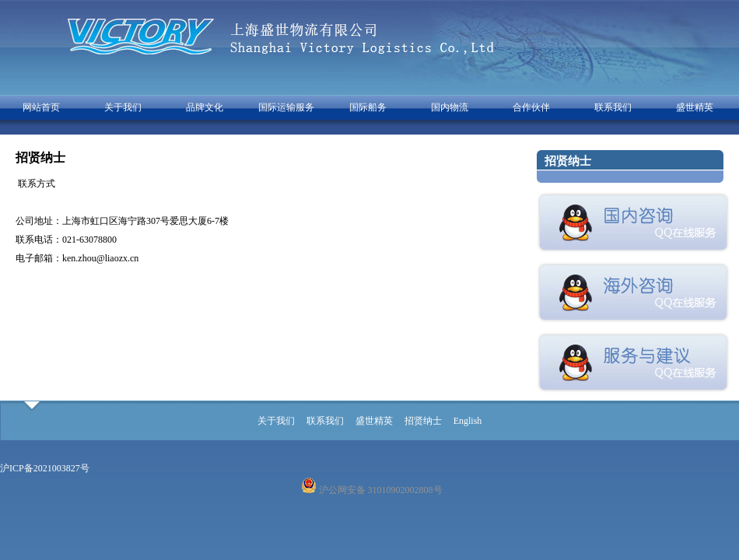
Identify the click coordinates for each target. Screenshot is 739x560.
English (468, 421)
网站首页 (41, 107)
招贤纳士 (423, 421)
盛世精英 (695, 107)
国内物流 (450, 107)
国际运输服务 (286, 107)
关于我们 (123, 107)
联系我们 (613, 107)
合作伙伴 (531, 107)
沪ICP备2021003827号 (45, 468)
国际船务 (368, 107)
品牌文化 (205, 107)
